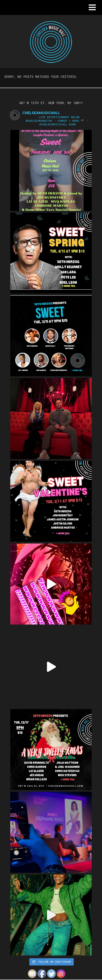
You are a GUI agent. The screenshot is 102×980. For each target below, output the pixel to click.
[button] (92, 7)
